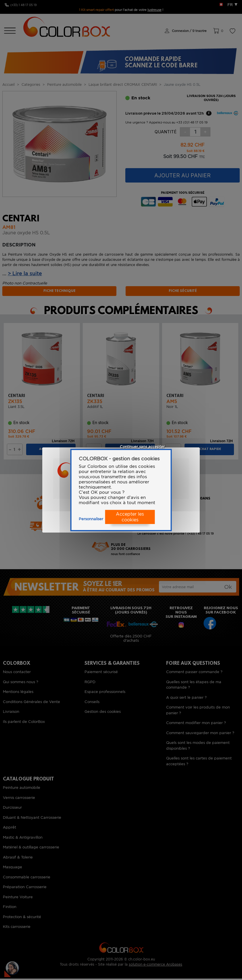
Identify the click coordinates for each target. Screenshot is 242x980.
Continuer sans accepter (142, 447)
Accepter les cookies (130, 517)
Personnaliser (91, 519)
